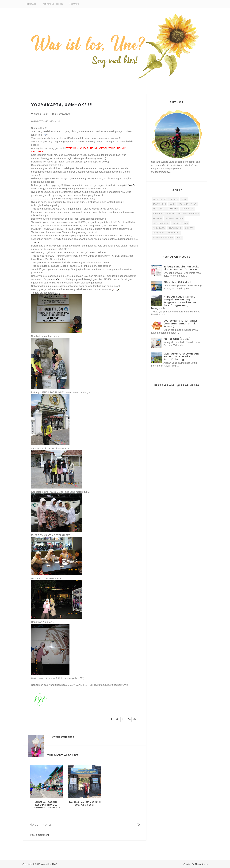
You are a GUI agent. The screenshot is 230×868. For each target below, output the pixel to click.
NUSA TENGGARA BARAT (164, 214)
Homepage (31, 4)
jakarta (189, 228)
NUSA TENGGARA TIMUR (188, 214)
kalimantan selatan (163, 238)
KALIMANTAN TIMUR (187, 204)
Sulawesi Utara (180, 223)
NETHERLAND (188, 209)
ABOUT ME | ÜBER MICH (177, 282)
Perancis (157, 218)
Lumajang (173, 209)
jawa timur (174, 233)
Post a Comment (40, 835)
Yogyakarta (159, 228)
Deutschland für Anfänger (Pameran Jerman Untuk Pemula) (180, 324)
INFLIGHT (174, 199)
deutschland (175, 228)
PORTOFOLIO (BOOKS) (53, 4)
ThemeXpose (201, 864)
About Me (74, 4)
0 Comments (62, 114)
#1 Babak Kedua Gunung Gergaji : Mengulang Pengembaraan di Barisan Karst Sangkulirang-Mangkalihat (174, 302)
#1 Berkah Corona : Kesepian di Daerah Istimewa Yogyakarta (47, 805)
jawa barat (159, 233)
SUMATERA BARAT (161, 223)
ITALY (184, 199)
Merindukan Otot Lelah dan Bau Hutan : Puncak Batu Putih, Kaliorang (181, 357)
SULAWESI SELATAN (174, 218)
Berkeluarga (160, 199)
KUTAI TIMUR (159, 209)
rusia (179, 238)
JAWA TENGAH (159, 204)
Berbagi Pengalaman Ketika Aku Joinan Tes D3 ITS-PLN (182, 268)
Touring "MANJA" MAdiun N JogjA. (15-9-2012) (85, 803)
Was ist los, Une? (49, 864)
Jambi (172, 204)
